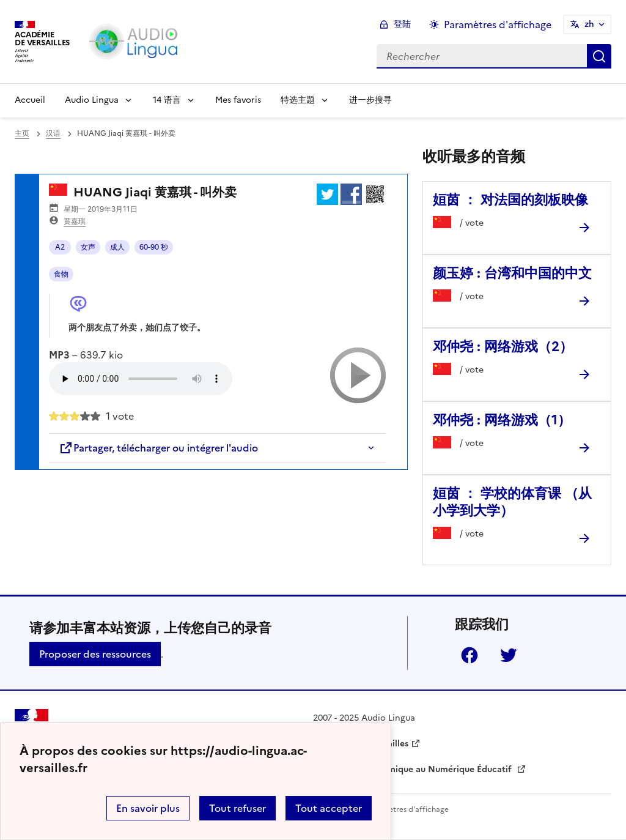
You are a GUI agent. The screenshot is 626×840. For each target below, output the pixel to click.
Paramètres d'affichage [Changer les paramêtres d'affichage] (498, 24)
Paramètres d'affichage (407, 809)
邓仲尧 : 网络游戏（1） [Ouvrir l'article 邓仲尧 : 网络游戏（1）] (502, 420)
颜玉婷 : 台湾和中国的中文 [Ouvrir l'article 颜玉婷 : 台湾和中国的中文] (512, 273)
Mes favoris (238, 100)
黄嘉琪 (75, 221)
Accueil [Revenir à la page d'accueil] (30, 100)
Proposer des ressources (95, 654)
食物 (61, 274)
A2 (60, 247)
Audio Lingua (92, 100)
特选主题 (298, 100)
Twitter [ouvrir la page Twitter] (509, 655)
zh (589, 24)
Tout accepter (329, 808)
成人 (117, 247)
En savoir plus (148, 808)
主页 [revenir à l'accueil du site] (22, 133)
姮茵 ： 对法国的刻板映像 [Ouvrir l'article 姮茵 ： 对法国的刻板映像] (510, 200)
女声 (88, 247)
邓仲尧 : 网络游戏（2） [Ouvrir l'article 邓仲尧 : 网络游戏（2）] (503, 347)
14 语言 (167, 100)
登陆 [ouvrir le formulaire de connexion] (402, 24)
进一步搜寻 (370, 100)
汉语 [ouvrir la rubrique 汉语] (53, 133)
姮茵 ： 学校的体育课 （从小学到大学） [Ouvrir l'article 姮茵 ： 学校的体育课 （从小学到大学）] (512, 502)
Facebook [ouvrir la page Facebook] (469, 655)
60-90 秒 (154, 247)
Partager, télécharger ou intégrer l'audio (158, 448)
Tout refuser (238, 808)
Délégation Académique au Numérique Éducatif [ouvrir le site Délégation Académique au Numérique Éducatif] (414, 769)
